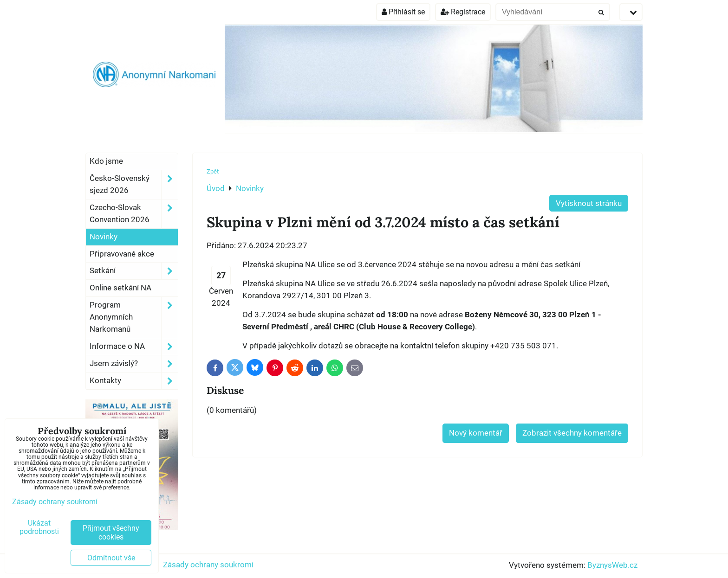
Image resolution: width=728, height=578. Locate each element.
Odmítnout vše (111, 558)
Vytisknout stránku (589, 203)
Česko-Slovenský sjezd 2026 (134, 185)
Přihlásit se (403, 12)
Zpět (213, 171)
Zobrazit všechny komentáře (572, 433)
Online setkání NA (120, 288)
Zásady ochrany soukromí (208, 565)
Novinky (104, 237)
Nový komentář (476, 433)
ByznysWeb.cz (612, 565)
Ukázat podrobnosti (39, 527)
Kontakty (134, 381)
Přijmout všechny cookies (111, 533)
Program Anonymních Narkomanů (134, 317)
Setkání (134, 271)
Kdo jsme (106, 161)
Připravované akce (122, 254)
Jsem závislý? (134, 364)
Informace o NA (134, 347)
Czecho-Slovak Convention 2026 (134, 214)
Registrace (463, 12)
